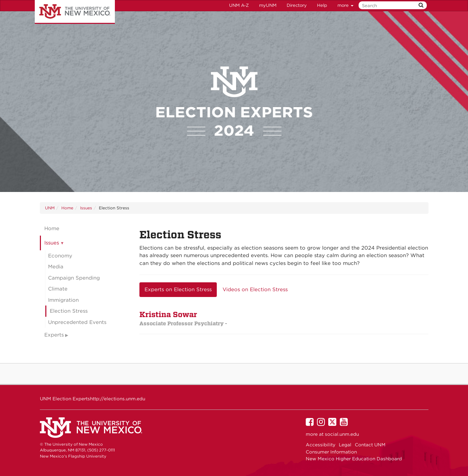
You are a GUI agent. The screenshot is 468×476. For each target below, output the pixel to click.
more (345, 5)
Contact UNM (370, 445)
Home (67, 208)
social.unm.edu (342, 434)
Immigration (63, 300)
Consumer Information (331, 452)
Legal (345, 445)
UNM (50, 208)
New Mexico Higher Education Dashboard (354, 459)
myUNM (268, 5)
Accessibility (321, 445)
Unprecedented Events (77, 322)
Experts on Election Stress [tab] (178, 289)
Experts (54, 335)
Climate (58, 289)
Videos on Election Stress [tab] (255, 289)
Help (322, 5)
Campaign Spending (74, 278)
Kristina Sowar (183, 318)
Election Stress (69, 311)
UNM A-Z (239, 5)
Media (56, 267)
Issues (86, 208)
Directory (297, 5)
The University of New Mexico (75, 12)
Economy (60, 256)
